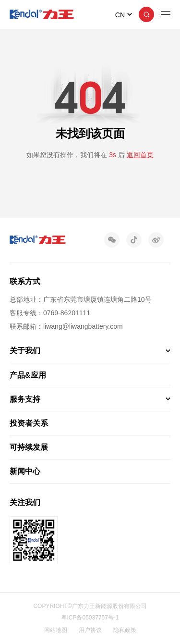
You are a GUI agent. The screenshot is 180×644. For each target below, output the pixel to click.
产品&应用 (28, 375)
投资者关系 (29, 423)
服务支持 (25, 399)
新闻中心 (25, 471)
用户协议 (90, 630)
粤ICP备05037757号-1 (90, 618)
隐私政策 (125, 630)
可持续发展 (29, 447)
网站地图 (56, 630)
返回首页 (140, 155)
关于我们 (25, 351)
